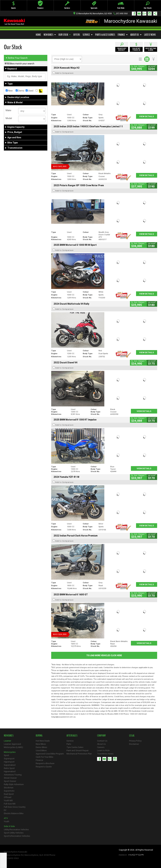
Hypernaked (10, 771)
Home (38, 35)
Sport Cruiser (10, 781)
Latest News (150, 35)
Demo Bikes (41, 747)
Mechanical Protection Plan (79, 754)
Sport (6, 755)
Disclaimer (134, 744)
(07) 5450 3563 (122, 14)
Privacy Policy (135, 741)
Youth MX (8, 800)
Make (8, 110)
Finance (123, 35)
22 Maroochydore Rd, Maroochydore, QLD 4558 (93, 14)
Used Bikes (41, 750)
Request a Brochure (45, 763)
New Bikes (50, 35)
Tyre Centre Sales (75, 747)
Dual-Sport (9, 794)
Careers (101, 747)
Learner (7, 741)
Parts (69, 744)
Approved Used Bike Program (50, 754)
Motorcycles (10, 752)
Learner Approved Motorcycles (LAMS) (13, 746)
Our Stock (65, 35)
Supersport (9, 759)
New (9, 91)
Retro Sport (9, 768)
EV (5, 810)
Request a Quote (44, 767)
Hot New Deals (43, 741)
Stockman (9, 788)
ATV (6, 818)
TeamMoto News (105, 754)
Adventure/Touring (13, 775)
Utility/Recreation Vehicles (16, 830)
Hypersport (9, 762)
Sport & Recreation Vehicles (17, 836)
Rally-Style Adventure (14, 784)
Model (9, 118)
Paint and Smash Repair (78, 750)
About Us (136, 35)
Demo (20, 91)
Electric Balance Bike (14, 813)
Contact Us (102, 741)
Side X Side (9, 826)
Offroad (8, 797)
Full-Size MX (10, 804)
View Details (147, 116)
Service (88, 35)
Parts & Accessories (105, 35)
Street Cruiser (10, 778)
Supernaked (10, 765)
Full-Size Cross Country (15, 807)
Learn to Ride (103, 750)
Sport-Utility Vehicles (14, 833)
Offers (77, 35)
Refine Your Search (17, 58)
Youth (7, 821)
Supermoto (9, 791)
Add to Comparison (64, 73)
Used (29, 91)
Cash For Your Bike (45, 757)
